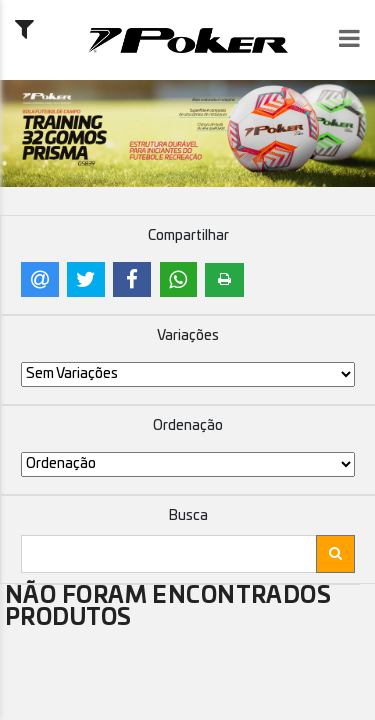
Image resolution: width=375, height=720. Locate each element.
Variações (188, 336)
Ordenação (188, 426)
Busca (188, 516)
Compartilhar (188, 236)
